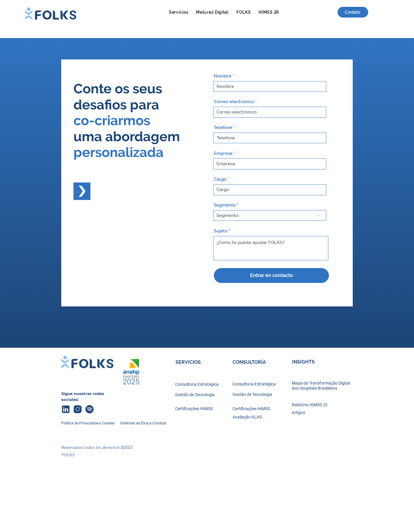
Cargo (220, 179)
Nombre (223, 76)
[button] (179, 12)
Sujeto (221, 231)
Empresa (223, 154)
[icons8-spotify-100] (90, 409)
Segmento (225, 205)
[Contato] (353, 12)
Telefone (223, 128)
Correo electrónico (234, 102)
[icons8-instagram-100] (78, 409)
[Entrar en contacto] (271, 276)
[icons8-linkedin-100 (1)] (66, 409)
